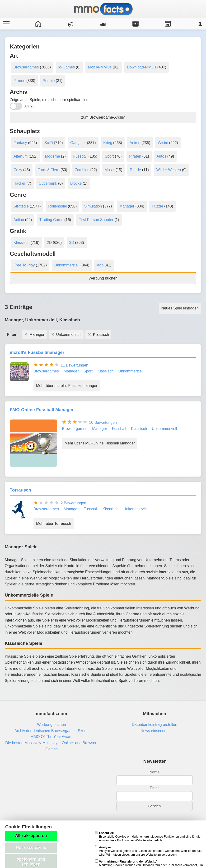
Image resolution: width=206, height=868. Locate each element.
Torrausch (20, 490)
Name (155, 772)
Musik (110, 170)
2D (49, 243)
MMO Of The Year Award (51, 737)
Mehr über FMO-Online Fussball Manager (100, 443)
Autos (161, 156)
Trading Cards (51, 220)
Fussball (80, 156)
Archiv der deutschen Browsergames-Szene (51, 731)
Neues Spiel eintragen (180, 308)
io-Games (67, 67)
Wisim (163, 143)
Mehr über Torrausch (54, 523)
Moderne (53, 156)
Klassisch (22, 243)
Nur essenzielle (31, 848)
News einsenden (154, 731)
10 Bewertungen (103, 422)
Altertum (21, 156)
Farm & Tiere (48, 170)
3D (72, 243)
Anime (135, 143)
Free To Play (24, 265)
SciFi (49, 143)
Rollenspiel (57, 206)
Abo (100, 265)
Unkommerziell (67, 265)
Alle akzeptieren (31, 836)
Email (154, 788)
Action (19, 220)
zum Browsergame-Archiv (103, 117)
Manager (127, 206)
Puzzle (157, 206)
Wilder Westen (169, 170)
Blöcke (76, 183)
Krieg (108, 143)
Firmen (19, 81)
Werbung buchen (103, 278)
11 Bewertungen (74, 365)
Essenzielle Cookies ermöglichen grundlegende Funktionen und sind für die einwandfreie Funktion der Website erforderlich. (148, 837)
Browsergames (26, 67)
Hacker (20, 183)
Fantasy (20, 143)
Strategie (21, 206)
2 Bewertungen (73, 503)
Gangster (78, 143)
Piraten (135, 156)
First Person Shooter (96, 220)
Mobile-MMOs (100, 67)
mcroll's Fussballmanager (37, 352)
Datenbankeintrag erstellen (154, 725)
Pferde (135, 170)
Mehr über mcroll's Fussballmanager (67, 386)
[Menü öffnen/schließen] (6, 24)
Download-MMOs (142, 67)
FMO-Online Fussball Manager (42, 410)
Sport (109, 156)
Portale (49, 81)
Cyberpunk (48, 183)
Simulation (93, 206)
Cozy (18, 170)
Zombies (82, 170)
